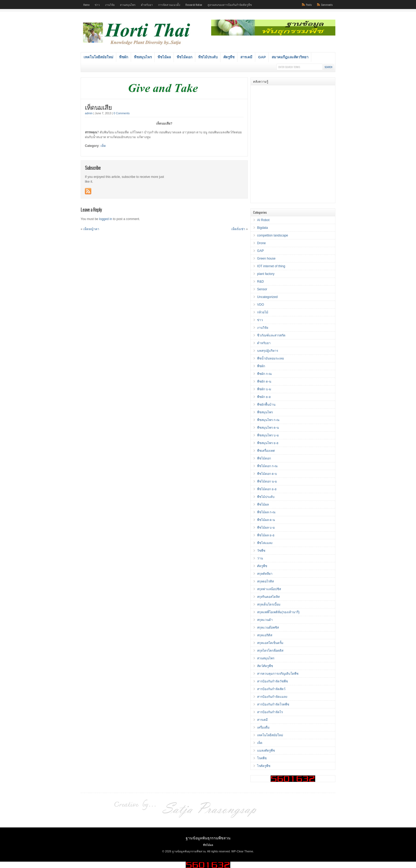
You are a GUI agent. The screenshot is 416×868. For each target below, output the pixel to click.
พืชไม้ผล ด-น (266, 520)
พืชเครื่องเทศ (266, 451)
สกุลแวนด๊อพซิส (268, 628)
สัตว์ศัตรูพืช (265, 666)
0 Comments (122, 113)
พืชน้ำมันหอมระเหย (270, 358)
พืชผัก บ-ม (264, 389)
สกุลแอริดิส (265, 635)
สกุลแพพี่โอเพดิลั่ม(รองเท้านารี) (278, 612)
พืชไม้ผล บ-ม (266, 528)
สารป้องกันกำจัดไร (270, 712)
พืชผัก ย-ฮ (264, 397)
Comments (327, 5)
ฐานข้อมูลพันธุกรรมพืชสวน (208, 838)
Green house (266, 258)
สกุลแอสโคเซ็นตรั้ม (270, 643)
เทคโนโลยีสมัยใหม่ (98, 57)
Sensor (262, 289)
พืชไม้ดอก (185, 57)
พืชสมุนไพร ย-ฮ (268, 443)
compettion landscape (273, 235)
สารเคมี (246, 57)
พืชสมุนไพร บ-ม (268, 435)
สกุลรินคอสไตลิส (268, 597)
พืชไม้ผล (164, 57)
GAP (262, 57)
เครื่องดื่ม (263, 727)
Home (86, 5)
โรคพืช (262, 758)
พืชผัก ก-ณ (264, 374)
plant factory (266, 274)
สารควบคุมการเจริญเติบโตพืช (278, 674)
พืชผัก (124, 57)
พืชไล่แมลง (265, 543)
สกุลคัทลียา (265, 574)
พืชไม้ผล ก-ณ (266, 512)
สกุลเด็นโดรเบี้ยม (269, 604)
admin (89, 113)
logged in (106, 219)
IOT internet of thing (271, 266)
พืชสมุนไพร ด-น (268, 428)
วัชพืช (261, 551)
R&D (260, 282)
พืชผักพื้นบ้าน (266, 405)
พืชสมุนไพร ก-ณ (268, 420)
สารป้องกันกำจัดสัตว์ (271, 689)
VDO (261, 305)
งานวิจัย (110, 5)
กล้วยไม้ (263, 312)
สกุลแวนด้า (265, 620)
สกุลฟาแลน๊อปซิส (269, 589)
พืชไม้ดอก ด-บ (267, 474)
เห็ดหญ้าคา (91, 229)
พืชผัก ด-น (264, 382)
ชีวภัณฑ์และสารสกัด (271, 335)
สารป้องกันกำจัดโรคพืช (273, 704)
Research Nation (194, 5)
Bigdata (263, 228)
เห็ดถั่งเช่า (238, 229)
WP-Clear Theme (242, 851)
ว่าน (260, 558)
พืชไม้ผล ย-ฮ (266, 535)
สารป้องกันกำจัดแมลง (272, 697)
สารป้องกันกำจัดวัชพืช (272, 681)
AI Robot (263, 220)
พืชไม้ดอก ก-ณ (267, 466)
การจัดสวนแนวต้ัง (169, 5)
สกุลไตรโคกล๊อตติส (270, 651)
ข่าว (97, 5)
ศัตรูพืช (229, 57)
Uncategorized (267, 297)
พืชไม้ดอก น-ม (267, 481)
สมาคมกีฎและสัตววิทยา (290, 57)
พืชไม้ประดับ (208, 57)
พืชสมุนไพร (143, 57)
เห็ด (103, 146)
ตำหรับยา (147, 5)
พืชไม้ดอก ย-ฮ (267, 489)
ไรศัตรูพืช (264, 766)
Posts (309, 5)
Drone (261, 243)
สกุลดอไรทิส (265, 581)
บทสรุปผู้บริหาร (268, 351)
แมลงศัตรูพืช (266, 751)
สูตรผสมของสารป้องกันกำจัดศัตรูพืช (230, 5)
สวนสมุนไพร (128, 5)
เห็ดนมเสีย (98, 107)
